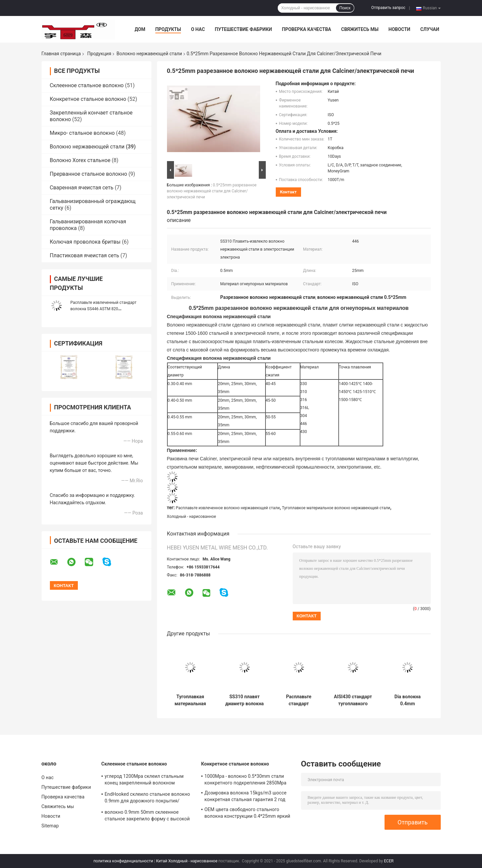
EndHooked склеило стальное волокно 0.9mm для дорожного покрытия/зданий (148, 798)
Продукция (99, 54)
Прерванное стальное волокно (89, 174)
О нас (198, 29)
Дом (140, 29)
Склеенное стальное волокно (87, 85)
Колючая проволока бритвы (85, 242)
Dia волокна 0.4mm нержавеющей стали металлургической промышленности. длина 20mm (408, 700)
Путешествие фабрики (243, 29)
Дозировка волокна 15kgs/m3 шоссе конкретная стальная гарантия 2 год (246, 796)
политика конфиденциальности (123, 861)
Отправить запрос (388, 8)
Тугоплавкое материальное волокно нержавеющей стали (336, 508)
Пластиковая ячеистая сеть (85, 255)
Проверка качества (306, 29)
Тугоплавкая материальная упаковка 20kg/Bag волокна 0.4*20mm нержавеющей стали (190, 700)
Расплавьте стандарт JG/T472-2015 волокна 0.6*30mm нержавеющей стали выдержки (299, 700)
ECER (389, 861)
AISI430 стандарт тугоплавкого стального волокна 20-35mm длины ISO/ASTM (353, 700)
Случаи (430, 29)
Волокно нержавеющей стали (149, 54)
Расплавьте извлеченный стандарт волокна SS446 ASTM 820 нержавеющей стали (104, 309)
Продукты (168, 29)
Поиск (345, 8)
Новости (400, 29)
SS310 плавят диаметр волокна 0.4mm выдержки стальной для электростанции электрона (244, 700)
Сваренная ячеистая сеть (82, 188)
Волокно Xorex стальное (80, 160)
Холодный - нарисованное (192, 517)
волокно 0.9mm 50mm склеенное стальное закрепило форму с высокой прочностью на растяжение (147, 816)
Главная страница (61, 54)
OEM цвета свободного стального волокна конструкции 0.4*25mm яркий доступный (247, 814)
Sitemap (50, 826)
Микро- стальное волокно (82, 133)
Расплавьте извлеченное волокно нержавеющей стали (228, 508)
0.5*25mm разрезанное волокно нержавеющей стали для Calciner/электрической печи (212, 191)
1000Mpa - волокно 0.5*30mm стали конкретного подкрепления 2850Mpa (245, 779)
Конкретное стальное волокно (88, 99)
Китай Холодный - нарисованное (187, 861)
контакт (288, 192)
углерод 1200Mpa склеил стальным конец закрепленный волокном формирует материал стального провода (144, 780)
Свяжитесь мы (360, 29)
